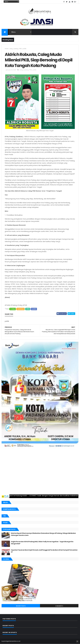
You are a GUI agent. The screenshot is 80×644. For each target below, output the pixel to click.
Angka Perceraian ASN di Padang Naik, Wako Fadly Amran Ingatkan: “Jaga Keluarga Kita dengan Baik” (42, 543)
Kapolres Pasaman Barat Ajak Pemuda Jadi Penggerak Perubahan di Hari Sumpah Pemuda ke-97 (44, 551)
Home (7, 49)
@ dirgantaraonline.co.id (12, 641)
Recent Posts (21, 606)
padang (16, 49)
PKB (20, 49)
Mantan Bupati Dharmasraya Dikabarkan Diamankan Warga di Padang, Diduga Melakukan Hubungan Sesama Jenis (43, 534)
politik (24, 49)
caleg (11, 49)
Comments (59, 606)
